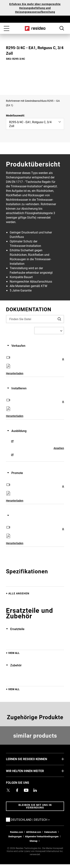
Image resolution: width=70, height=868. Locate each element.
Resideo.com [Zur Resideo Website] (17, 832)
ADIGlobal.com (34, 832)
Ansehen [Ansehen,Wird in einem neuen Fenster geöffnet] (59, 448)
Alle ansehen (19, 593)
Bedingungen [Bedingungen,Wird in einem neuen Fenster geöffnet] (15, 836)
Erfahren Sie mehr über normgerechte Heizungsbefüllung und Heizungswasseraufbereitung (35, 8)
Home (35, 28)
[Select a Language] (49, 331)
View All (14, 653)
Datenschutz (50, 832)
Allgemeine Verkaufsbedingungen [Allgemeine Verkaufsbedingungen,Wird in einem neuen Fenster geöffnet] (42, 836)
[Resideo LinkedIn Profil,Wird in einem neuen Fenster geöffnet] (35, 790)
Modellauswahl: (15, 115)
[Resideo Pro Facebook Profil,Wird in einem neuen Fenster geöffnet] (17, 790)
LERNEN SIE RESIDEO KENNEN (32, 759)
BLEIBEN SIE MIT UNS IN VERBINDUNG (35, 806)
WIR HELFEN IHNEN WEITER (31, 771)
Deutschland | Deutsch (36, 819)
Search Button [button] (62, 28)
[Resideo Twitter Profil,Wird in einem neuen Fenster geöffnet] (8, 790)
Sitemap (34, 841)
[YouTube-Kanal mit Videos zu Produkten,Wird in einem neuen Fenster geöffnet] (26, 790)
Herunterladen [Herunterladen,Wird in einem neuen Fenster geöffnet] (15, 373)
